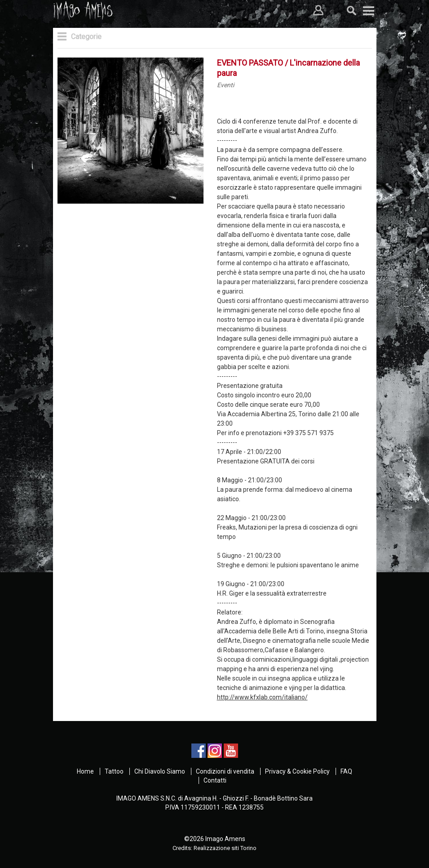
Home (85, 771)
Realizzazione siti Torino (225, 848)
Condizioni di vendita (225, 771)
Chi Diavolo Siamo (160, 771)
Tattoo (114, 771)
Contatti (215, 780)
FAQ (346, 771)
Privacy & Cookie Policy (297, 771)
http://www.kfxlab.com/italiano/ (262, 697)
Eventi (226, 85)
